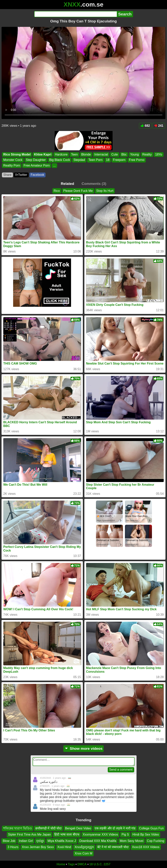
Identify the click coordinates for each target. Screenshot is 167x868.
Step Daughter (36, 160)
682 (145, 126)
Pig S (125, 835)
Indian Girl (26, 841)
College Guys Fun (151, 828)
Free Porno (137, 160)
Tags (71, 864)
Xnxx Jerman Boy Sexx (38, 847)
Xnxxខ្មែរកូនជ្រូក (84, 847)
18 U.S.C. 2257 (100, 864)
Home (61, 864)
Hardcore (61, 154)
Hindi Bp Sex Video (146, 835)
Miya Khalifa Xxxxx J (62, 841)
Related (67, 184)
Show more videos (83, 749)
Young (134, 154)
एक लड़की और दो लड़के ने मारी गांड (115, 828)
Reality (147, 154)
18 (108, 160)
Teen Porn (95, 160)
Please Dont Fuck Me (78, 191)
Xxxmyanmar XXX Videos (100, 835)
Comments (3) (94, 184)
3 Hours (13, 847)
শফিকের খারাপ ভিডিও (18, 828)
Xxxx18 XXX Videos (146, 847)
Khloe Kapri (43, 154)
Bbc (124, 154)
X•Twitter (21, 175)
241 (159, 126)
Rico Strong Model (17, 154)
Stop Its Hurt (105, 191)
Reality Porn (12, 165)
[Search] (76, 14)
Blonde (86, 154)
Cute (115, 154)
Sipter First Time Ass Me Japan (29, 835)
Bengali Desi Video (78, 828)
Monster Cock (13, 160)
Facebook (37, 175)
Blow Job (9, 841)
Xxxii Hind (64, 847)
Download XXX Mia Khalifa (98, 841)
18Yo (159, 154)
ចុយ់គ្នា (40, 841)
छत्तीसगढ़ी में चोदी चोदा (48, 828)
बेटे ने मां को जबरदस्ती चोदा (113, 847)
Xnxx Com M (84, 853)
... (54, 165)
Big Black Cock (60, 160)
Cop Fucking (156, 841)
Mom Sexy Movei (132, 841)
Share (7, 175)
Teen (74, 154)
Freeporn (119, 160)
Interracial (101, 154)
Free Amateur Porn (37, 165)
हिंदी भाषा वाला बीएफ (67, 835)
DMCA (82, 864)
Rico (57, 191)
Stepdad (79, 160)
